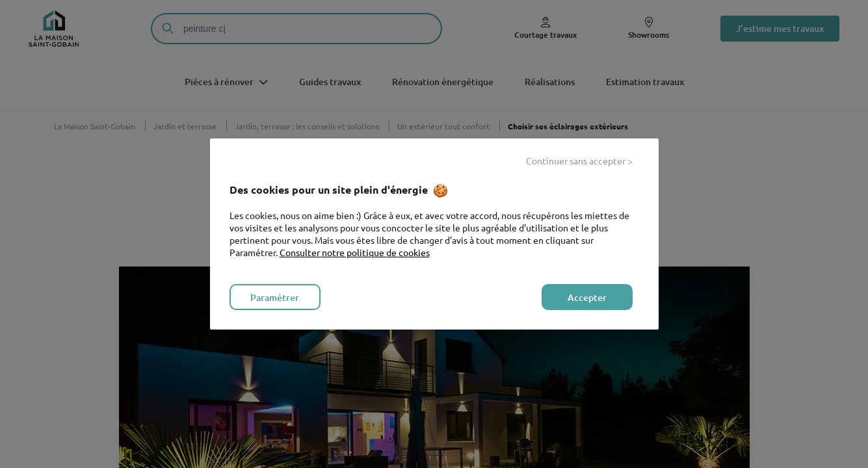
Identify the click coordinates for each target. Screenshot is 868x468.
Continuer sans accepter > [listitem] (579, 161)
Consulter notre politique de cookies (355, 252)
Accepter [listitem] (587, 297)
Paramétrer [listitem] (275, 297)
